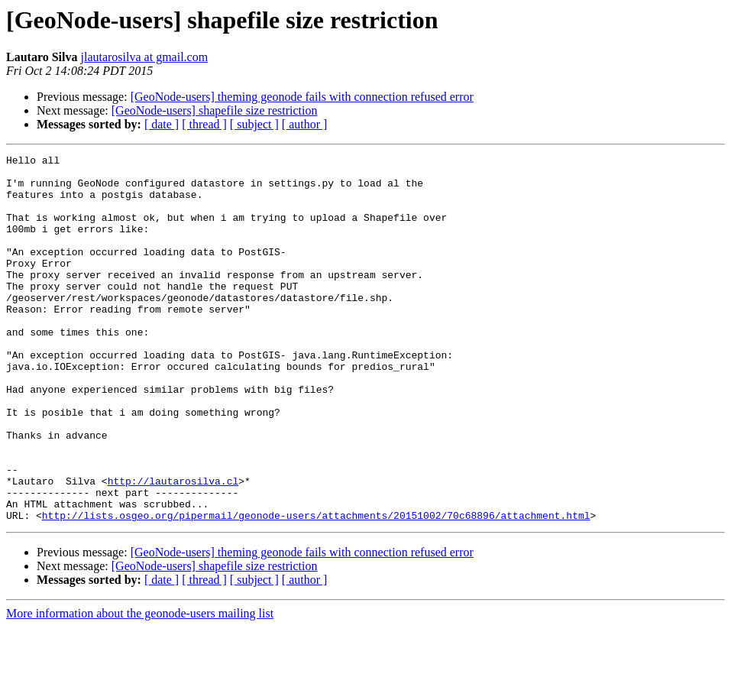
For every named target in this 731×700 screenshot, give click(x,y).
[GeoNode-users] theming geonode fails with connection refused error (302, 97)
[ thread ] (204, 124)
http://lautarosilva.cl (173, 547)
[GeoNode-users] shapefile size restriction (215, 110)
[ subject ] (254, 124)
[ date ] (162, 124)
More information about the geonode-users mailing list (140, 687)
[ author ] (305, 124)
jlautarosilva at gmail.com (145, 57)
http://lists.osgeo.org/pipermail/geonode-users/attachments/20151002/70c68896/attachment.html (316, 588)
